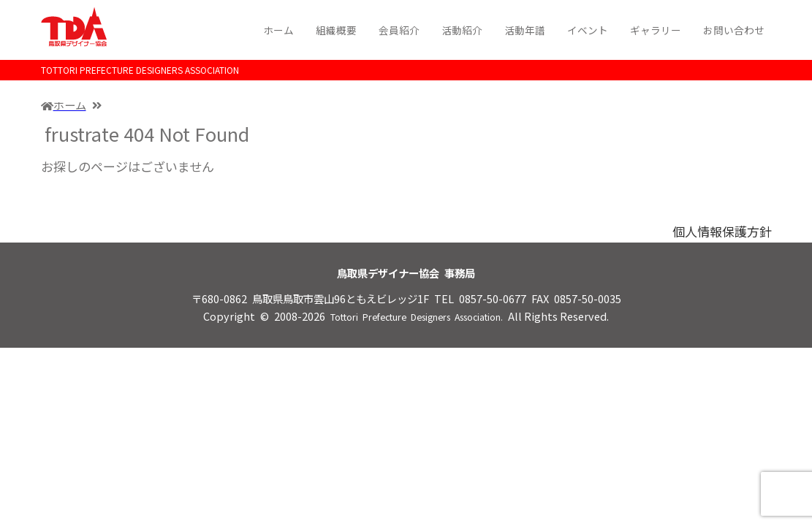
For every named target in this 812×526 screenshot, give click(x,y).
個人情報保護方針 (722, 231)
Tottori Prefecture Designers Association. (417, 317)
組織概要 (336, 30)
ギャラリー (656, 30)
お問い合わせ (734, 30)
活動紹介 (462, 30)
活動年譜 (525, 30)
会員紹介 (399, 30)
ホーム (278, 30)
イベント (588, 30)
